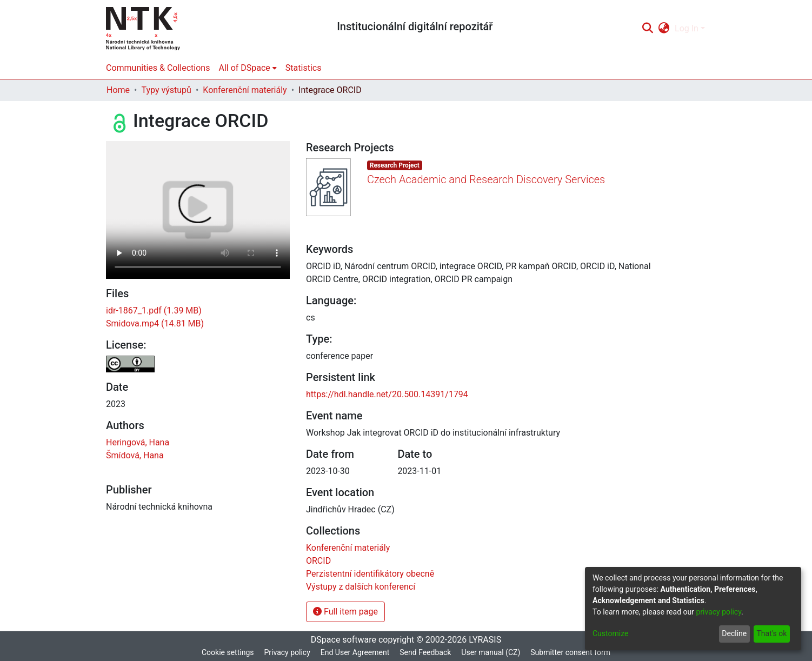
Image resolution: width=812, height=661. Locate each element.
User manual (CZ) (491, 652)
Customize (610, 633)
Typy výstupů (166, 90)
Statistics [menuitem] (304, 68)
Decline (734, 633)
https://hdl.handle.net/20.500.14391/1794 (387, 394)
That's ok (771, 633)
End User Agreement (355, 652)
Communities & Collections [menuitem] (158, 68)
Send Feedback (425, 652)
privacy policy (718, 612)
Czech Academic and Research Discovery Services (486, 179)
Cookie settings (228, 652)
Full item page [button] (345, 612)
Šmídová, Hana (135, 455)
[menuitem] (664, 29)
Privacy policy (287, 652)
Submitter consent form (570, 652)
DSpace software (344, 640)
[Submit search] (647, 29)
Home (118, 90)
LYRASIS (485, 640)
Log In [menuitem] (687, 28)
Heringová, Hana (138, 442)
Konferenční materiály (245, 90)
